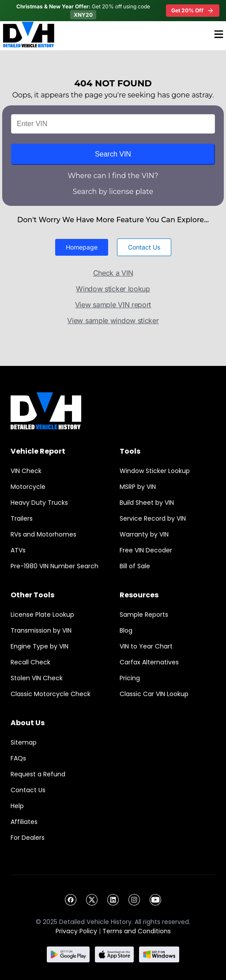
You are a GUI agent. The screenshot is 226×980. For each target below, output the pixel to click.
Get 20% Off (193, 11)
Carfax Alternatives (149, 662)
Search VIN (113, 154)
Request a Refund (38, 774)
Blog (126, 630)
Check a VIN (113, 273)
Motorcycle (28, 487)
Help (17, 806)
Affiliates (24, 822)
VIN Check (26, 471)
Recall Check (30, 662)
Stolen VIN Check (37, 678)
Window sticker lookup (113, 289)
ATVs (18, 550)
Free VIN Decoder (146, 550)
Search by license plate (113, 192)
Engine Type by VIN (40, 646)
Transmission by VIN (41, 630)
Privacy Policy (76, 931)
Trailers (22, 518)
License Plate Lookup (42, 615)
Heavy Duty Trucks (39, 503)
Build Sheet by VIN (147, 503)
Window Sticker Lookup (155, 471)
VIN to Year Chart (146, 646)
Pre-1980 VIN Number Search (55, 566)
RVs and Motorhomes (43, 534)
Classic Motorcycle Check (51, 694)
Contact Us (28, 790)
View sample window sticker (113, 320)
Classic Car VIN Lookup (154, 694)
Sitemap (24, 742)
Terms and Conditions (137, 931)
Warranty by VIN (144, 534)
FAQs (18, 758)
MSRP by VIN (138, 487)
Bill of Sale (135, 566)
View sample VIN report (113, 305)
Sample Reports (144, 615)
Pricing (130, 678)
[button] (82, 247)
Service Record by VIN (153, 518)
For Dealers (28, 838)
